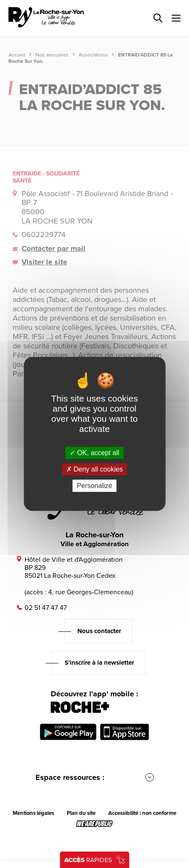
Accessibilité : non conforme (142, 813)
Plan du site (81, 813)
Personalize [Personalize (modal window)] (95, 486)
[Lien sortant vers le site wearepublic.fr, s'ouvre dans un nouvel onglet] (94, 824)
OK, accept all (94, 453)
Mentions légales (33, 813)
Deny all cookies (95, 469)
